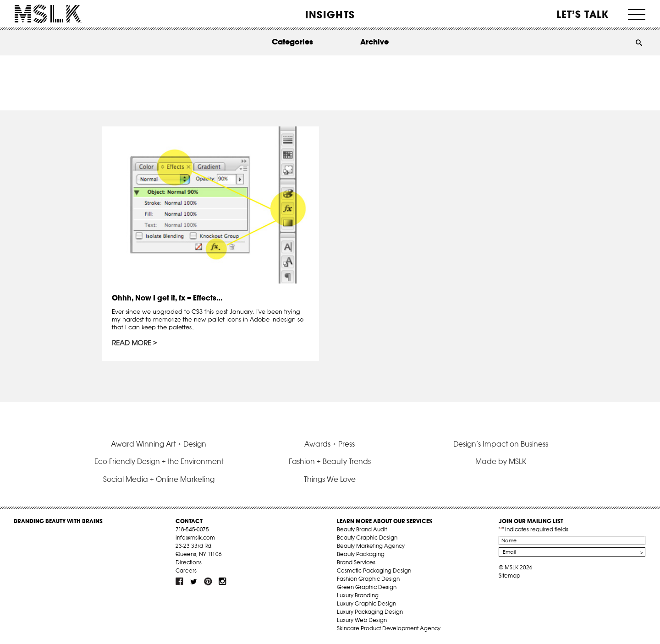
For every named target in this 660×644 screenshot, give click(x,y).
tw (194, 581)
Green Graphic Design (367, 587)
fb (180, 581)
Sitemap (509, 576)
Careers (186, 570)
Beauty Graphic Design (367, 538)
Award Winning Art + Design (159, 444)
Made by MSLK (501, 461)
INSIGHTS (330, 15)
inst (222, 581)
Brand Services (356, 562)
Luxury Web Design (362, 620)
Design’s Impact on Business (501, 444)
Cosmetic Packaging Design (374, 570)
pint (208, 581)
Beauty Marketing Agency (371, 546)
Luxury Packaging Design (370, 612)
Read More (132, 343)
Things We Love (330, 479)
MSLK (48, 14)
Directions (189, 562)
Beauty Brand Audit (362, 529)
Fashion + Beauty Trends (330, 461)
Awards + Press (330, 444)
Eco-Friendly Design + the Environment (159, 461)
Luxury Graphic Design (366, 603)
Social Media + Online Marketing (159, 479)
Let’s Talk (583, 14)
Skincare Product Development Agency (389, 628)
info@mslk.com (195, 538)
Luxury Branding (358, 595)
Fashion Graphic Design (368, 579)
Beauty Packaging (361, 554)
